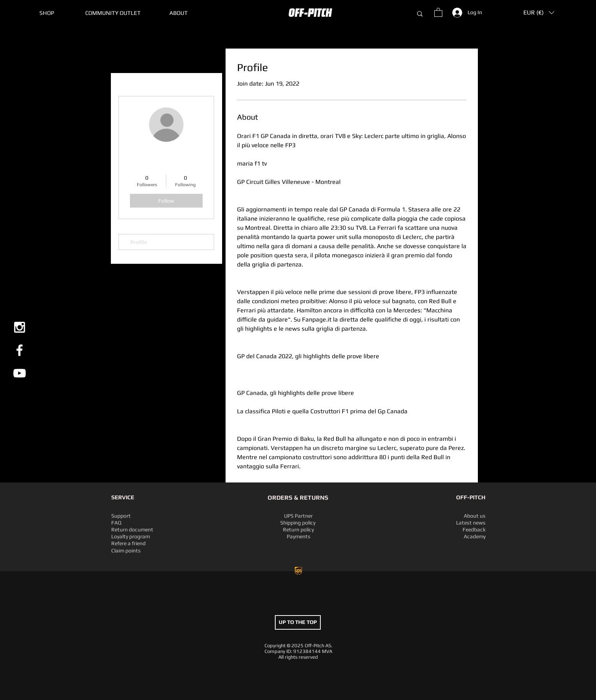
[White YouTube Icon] (19, 373)
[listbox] (539, 13)
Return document (132, 529)
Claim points (126, 551)
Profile (139, 242)
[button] (113, 13)
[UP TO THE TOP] (298, 622)
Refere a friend (128, 543)
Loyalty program (131, 536)
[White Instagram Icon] (19, 327)
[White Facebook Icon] (19, 350)
